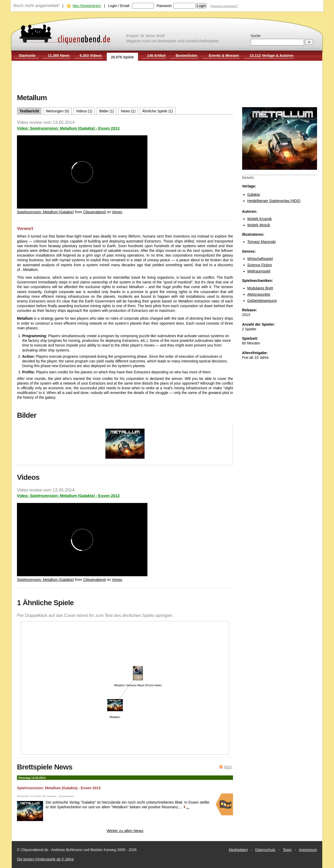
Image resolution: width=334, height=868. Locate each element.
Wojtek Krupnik (260, 219)
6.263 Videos (91, 56)
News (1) (128, 111)
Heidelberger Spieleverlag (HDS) (274, 201)
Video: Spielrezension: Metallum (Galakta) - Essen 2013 (68, 128)
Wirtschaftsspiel (260, 259)
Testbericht (29, 111)
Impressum (308, 850)
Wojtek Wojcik (259, 225)
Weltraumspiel (259, 271)
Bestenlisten (186, 56)
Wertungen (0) (57, 111)
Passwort (164, 6)
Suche (256, 36)
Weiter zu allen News (125, 831)
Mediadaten (238, 850)
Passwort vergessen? (224, 6)
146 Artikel (156, 56)
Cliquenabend (94, 212)
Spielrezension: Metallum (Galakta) (45, 212)
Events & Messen (224, 56)
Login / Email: (119, 6)
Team (287, 850)
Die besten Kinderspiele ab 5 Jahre (45, 859)
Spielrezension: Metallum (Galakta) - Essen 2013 (59, 788)
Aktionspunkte (259, 294)
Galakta (254, 195)
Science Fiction (260, 265)
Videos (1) (84, 111)
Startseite (27, 56)
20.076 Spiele (122, 57)
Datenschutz (265, 850)
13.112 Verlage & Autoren (272, 56)
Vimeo (117, 212)
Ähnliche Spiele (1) (158, 111)
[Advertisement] (167, 78)
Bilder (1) (107, 111)
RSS (228, 767)
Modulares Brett (260, 288)
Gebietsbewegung (262, 301)
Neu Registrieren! (87, 6)
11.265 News (59, 56)
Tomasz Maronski (262, 242)
